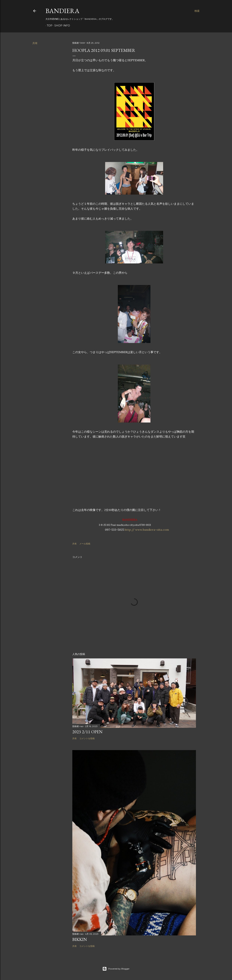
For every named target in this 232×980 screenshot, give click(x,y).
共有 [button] (35, 43)
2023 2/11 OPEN (87, 732)
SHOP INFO (61, 26)
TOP (48, 26)
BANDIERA (62, 11)
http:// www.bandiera (140, 530)
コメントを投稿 (87, 738)
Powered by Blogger (116, 969)
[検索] (197, 11)
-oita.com (162, 530)
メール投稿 (85, 544)
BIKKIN (80, 939)
